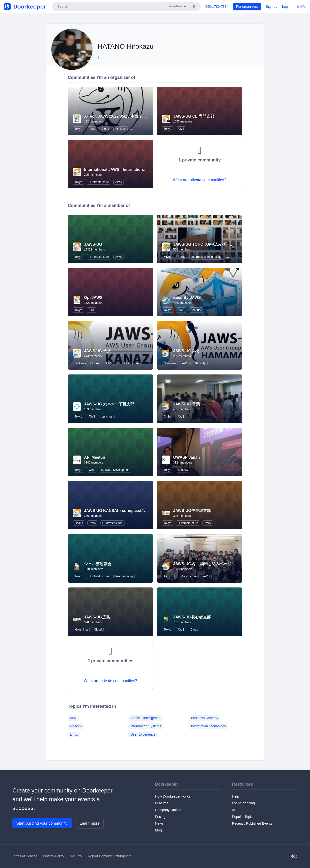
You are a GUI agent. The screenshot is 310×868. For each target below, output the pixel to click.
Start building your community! (42, 823)
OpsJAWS (93, 298)
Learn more (90, 823)
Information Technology (206, 257)
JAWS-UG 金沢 (97, 351)
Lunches (107, 417)
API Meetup (95, 457)
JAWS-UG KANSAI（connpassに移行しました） (128, 511)
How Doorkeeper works (173, 796)
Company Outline (168, 810)
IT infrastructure (99, 182)
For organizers (247, 7)
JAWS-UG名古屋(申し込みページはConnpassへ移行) (220, 564)
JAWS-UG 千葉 (187, 404)
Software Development (116, 470)
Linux (96, 363)
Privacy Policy (53, 856)
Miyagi (168, 257)
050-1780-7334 (217, 7)
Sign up (271, 7)
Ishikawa (80, 363)
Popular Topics (243, 817)
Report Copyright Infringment (110, 856)
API (235, 810)
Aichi (167, 576)
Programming (124, 576)
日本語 (301, 7)
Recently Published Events (252, 823)
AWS (92, 129)
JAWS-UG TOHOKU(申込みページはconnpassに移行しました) (229, 244)
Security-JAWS (187, 298)
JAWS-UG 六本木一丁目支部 (109, 404)
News (159, 823)
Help (236, 796)
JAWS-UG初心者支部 (192, 617)
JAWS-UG (93, 244)
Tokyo (78, 129)
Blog (158, 830)
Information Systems (146, 726)
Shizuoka (170, 363)
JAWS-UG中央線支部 (192, 511)
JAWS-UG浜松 (186, 351)
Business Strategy (205, 718)
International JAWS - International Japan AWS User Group (137, 170)
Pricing (160, 817)
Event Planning (243, 803)
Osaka (79, 523)
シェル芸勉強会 (98, 564)
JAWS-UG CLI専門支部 (194, 116)
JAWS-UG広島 (97, 617)
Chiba (167, 417)
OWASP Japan (186, 457)
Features (162, 803)
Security (196, 310)
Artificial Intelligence (145, 718)
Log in (287, 7)
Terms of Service (24, 856)
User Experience (143, 734)
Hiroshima (81, 630)
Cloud (105, 129)
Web (92, 470)
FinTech (121, 129)
